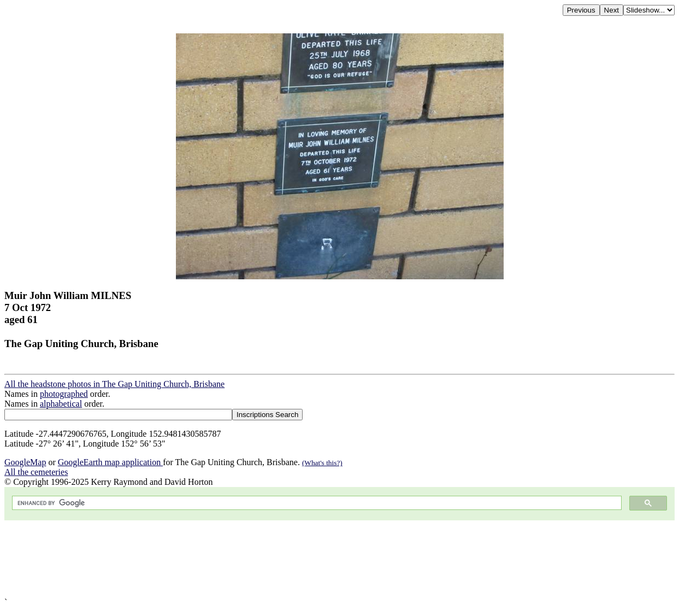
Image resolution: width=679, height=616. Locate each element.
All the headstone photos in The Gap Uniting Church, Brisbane (114, 384)
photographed (64, 394)
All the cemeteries (36, 472)
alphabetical (61, 404)
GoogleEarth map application (110, 462)
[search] (316, 503)
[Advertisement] (332, 559)
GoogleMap (25, 462)
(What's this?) (322, 463)
